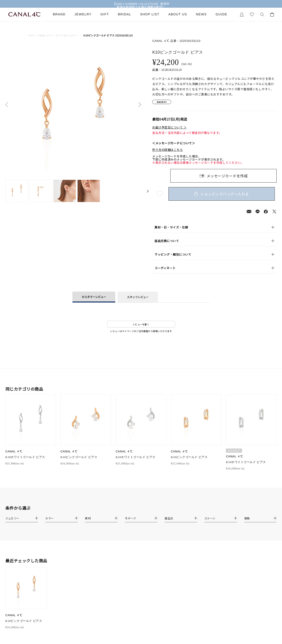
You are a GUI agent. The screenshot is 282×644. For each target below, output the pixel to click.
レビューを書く (141, 326)
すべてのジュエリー (67, 35)
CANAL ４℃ (45, 35)
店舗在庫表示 (165, 103)
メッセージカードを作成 (227, 177)
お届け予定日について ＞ (169, 129)
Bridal (124, 14)
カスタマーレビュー (94, 298)
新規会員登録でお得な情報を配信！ (141, 7)
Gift (105, 14)
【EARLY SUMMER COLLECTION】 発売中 (141, 4)
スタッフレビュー (138, 298)
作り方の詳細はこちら (167, 151)
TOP (31, 35)
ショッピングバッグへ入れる (223, 195)
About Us (178, 14)
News (201, 14)
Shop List (150, 14)
